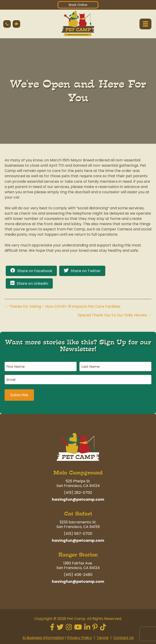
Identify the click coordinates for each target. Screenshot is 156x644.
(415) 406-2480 (78, 574)
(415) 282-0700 (78, 492)
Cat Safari (78, 513)
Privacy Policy (80, 637)
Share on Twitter (86, 271)
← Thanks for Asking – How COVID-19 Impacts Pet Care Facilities (63, 306)
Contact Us (124, 637)
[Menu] (145, 24)
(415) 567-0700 (78, 533)
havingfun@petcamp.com (78, 499)
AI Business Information (43, 637)
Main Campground (78, 472)
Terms (103, 637)
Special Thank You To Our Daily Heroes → (115, 315)
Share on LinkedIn (32, 283)
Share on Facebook (35, 271)
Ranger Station (78, 554)
